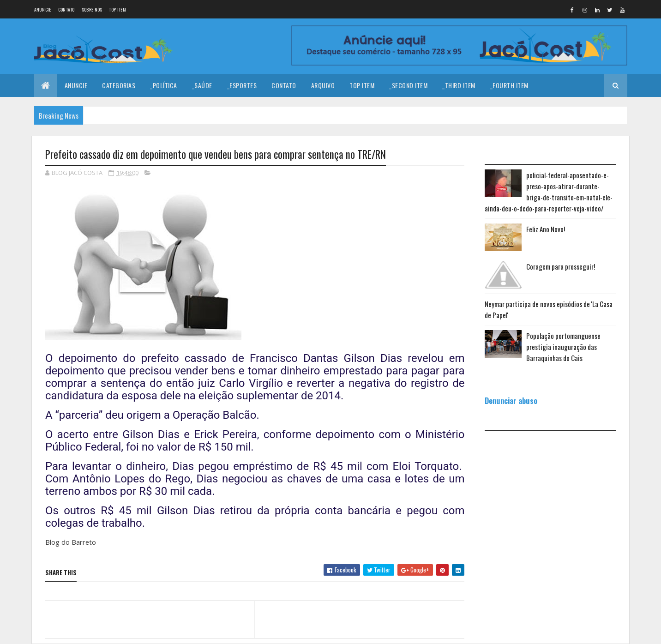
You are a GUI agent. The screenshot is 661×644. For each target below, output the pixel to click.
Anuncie (43, 9)
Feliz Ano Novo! (546, 229)
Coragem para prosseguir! (561, 266)
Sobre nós (92, 9)
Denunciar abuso (511, 400)
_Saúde (202, 85)
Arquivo (323, 85)
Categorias (119, 85)
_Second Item (408, 85)
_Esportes (242, 85)
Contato (66, 9)
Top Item (117, 9)
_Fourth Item (509, 85)
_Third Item (459, 85)
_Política (164, 85)
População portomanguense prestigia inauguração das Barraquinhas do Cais (563, 347)
